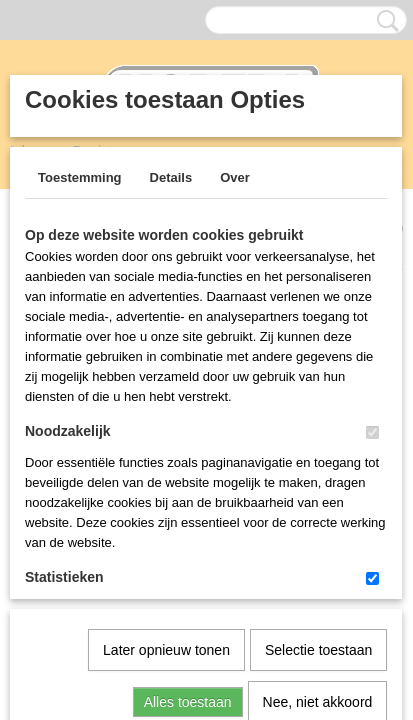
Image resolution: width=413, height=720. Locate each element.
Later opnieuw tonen (166, 443)
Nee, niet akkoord (318, 495)
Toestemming (80, 177)
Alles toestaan (188, 495)
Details (171, 177)
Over (235, 177)
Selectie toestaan (318, 443)
